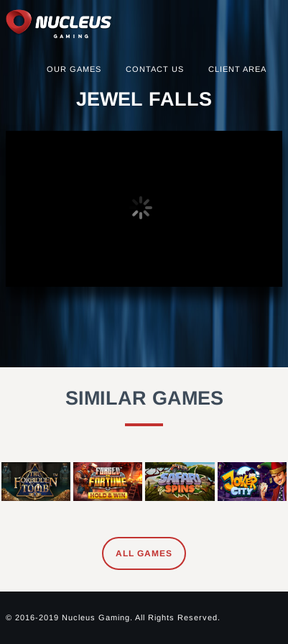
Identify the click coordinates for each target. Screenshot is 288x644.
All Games (144, 553)
